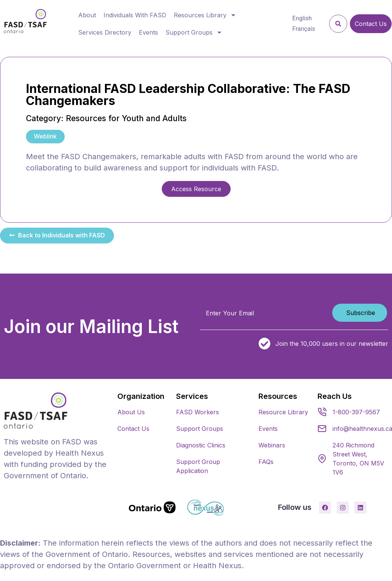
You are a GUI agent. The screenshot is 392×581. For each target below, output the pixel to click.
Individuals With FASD (135, 15)
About (87, 15)
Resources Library (205, 15)
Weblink (45, 136)
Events (148, 32)
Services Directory (105, 32)
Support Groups (194, 32)
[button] (338, 24)
